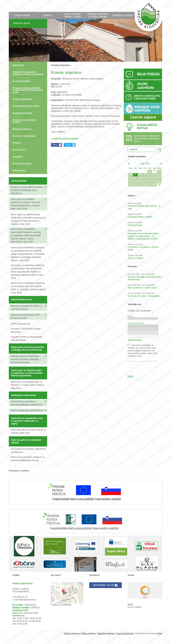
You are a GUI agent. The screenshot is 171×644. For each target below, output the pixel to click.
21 (145, 181)
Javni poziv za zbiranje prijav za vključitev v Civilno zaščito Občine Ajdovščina (27, 385)
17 (159, 178)
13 (140, 178)
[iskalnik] (142, 149)
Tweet (68, 145)
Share (55, 145)
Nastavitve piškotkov (106, 633)
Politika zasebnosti (72, 633)
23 (155, 181)
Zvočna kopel (135, 225)
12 (135, 178)
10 (159, 174)
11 (131, 178)
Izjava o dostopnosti (125, 633)
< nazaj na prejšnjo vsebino (65, 138)
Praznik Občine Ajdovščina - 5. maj (144, 207)
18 (131, 181)
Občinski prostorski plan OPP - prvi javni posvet (26, 316)
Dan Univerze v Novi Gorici (142, 288)
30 (155, 184)
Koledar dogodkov (61, 65)
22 (150, 181)
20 (140, 181)
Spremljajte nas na (105, 585)
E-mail (130, 316)
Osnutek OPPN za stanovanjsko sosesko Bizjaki (27, 338)
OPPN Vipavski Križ (21, 324)
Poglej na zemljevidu (61, 605)
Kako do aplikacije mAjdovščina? (27, 410)
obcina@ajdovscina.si (25, 600)
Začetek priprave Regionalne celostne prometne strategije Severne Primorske (25, 359)
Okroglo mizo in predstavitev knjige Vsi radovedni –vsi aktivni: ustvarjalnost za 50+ (143, 236)
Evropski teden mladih (140, 217)
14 (145, 178)
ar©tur (159, 633)
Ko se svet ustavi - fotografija (144, 296)
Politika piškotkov (89, 633)
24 (159, 181)
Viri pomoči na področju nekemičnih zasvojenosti (28, 450)
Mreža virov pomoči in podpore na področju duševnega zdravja (28, 459)
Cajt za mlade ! (136, 258)
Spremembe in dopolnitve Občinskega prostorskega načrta (147, 139)
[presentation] (143, 367)
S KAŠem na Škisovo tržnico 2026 (143, 248)
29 (150, 184)
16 (155, 178)
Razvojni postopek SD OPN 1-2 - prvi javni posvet (26, 307)
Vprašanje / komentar (136, 323)
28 (145, 184)
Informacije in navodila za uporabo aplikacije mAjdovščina (26, 403)
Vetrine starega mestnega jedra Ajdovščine (145, 278)
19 (135, 181)
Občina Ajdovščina (147, 17)
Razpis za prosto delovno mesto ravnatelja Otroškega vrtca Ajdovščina (27, 190)
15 (150, 178)
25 (131, 184)
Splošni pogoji (135, 340)
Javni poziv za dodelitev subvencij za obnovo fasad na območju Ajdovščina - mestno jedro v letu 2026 (25, 204)
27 (140, 184)
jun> (161, 164)
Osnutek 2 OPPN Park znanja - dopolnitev (26, 330)
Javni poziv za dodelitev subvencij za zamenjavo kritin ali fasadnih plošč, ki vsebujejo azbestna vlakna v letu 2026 (28, 288)
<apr (129, 164)
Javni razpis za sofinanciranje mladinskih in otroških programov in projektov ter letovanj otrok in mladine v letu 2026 (28, 219)
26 (135, 184)
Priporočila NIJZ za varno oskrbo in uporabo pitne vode (28, 431)
